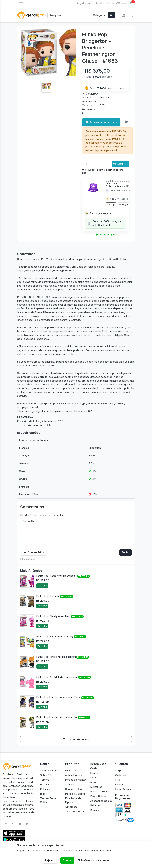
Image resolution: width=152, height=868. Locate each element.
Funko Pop (71, 770)
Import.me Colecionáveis (117, 185)
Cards (94, 768)
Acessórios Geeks (101, 801)
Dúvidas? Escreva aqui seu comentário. (43, 515)
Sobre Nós (46, 775)
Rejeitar (50, 860)
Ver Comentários (33, 552)
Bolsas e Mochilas (101, 792)
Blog (43, 794)
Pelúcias (95, 805)
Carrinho (42, 585)
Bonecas (95, 810)
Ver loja (111, 204)
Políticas (45, 789)
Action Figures (73, 775)
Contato (120, 784)
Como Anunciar (49, 770)
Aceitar (67, 860)
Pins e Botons (98, 796)
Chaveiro (70, 784)
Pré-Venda (46, 784)
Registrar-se (84, 3)
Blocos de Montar (75, 780)
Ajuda (99, 3)
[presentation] (46, 541)
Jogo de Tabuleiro (76, 811)
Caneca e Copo (74, 789)
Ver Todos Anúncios (76, 739)
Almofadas (71, 807)
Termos (45, 780)
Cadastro (121, 775)
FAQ (118, 780)
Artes (93, 782)
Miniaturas (96, 787)
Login (118, 770)
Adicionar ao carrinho (101, 122)
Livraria (94, 778)
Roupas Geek (98, 764)
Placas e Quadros (75, 794)
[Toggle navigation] (21, 4)
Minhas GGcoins (117, 3)
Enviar (126, 552)
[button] (22, 60)
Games (94, 773)
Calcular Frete (120, 164)
